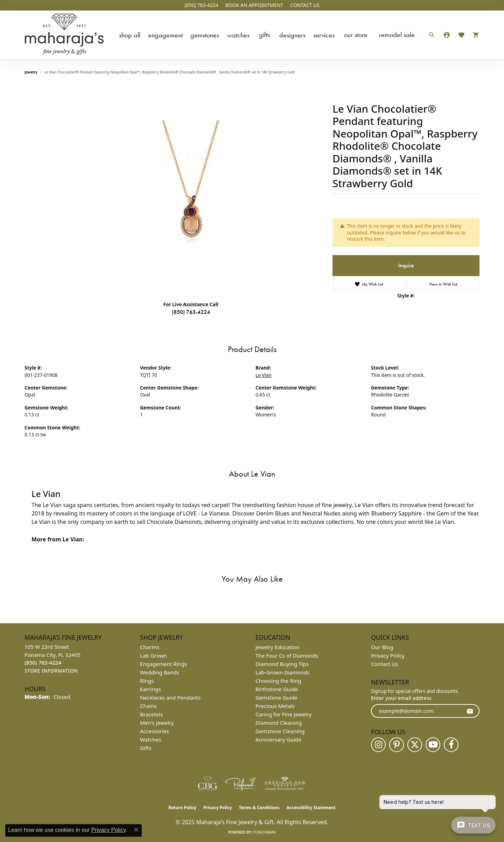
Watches (238, 35)
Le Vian (264, 375)
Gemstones (205, 35)
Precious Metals (275, 706)
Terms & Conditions (259, 808)
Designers (292, 35)
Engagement (165, 35)
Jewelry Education (278, 647)
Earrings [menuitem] (150, 689)
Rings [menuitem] (147, 681)
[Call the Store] (43, 662)
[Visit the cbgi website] (208, 784)
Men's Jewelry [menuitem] (157, 723)
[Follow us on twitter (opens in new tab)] (415, 745)
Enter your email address (401, 698)
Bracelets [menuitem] (151, 714)
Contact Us (384, 664)
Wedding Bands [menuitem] (160, 672)
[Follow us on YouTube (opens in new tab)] (433, 745)
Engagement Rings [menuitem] (164, 664)
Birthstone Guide (277, 689)
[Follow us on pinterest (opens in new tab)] (397, 745)
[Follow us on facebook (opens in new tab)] (451, 745)
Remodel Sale (397, 35)
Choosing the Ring (278, 681)
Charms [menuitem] (150, 647)
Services (324, 35)
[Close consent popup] (136, 830)
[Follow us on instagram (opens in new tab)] (378, 745)
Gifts (264, 35)
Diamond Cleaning (279, 723)
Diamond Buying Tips (282, 664)
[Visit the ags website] (285, 784)
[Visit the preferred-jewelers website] (240, 784)
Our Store (356, 35)
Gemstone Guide (276, 697)
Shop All (130, 35)
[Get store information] (51, 671)
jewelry (31, 72)
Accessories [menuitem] (155, 731)
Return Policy (182, 808)
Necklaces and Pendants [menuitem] (170, 697)
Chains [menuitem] (148, 706)
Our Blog (382, 647)
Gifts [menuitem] (146, 748)
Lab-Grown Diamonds (283, 672)
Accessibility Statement (311, 808)
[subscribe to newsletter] (470, 711)
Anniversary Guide (278, 739)
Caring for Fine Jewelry (283, 714)
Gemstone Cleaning (280, 731)
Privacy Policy (388, 655)
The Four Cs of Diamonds (287, 655)
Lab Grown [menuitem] (153, 655)
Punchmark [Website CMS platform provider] (265, 832)
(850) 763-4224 (191, 312)
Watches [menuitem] (150, 739)
